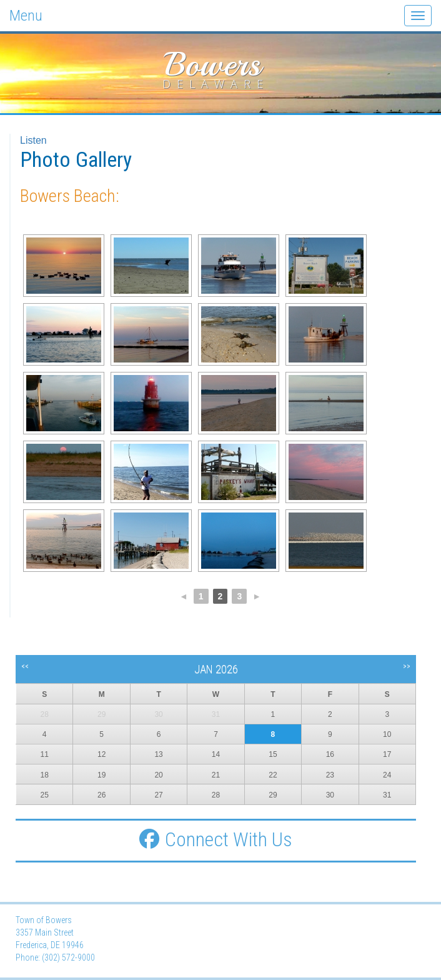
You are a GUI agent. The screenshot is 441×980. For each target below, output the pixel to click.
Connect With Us (216, 839)
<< (25, 666)
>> (407, 666)
